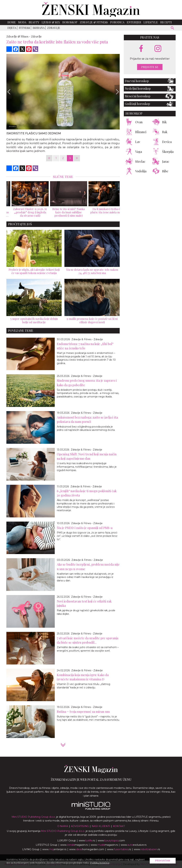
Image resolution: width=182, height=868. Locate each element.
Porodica (117, 22)
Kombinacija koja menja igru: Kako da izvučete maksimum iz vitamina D (83, 677)
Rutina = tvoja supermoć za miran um (83, 712)
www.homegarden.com (87, 849)
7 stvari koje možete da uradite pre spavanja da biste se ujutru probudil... (88, 640)
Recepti (166, 22)
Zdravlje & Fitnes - (18, 36)
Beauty (34, 22)
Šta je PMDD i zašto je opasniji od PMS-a (85, 528)
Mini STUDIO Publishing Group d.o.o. (33, 817)
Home (12, 22)
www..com (111, 841)
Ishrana (39, 28)
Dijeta (12, 28)
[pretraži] (173, 28)
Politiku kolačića (100, 863)
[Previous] (9, 92)
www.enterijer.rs (54, 849)
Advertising (80, 826)
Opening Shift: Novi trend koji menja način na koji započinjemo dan (87, 456)
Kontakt (119, 826)
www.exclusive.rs (134, 845)
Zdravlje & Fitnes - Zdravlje (87, 339)
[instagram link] (158, 49)
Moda (22, 22)
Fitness (24, 28)
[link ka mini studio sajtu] (91, 809)
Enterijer (134, 22)
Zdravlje (54, 28)
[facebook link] (141, 49)
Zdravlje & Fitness (94, 22)
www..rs (87, 841)
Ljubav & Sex (51, 22)
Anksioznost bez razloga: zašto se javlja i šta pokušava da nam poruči (87, 419)
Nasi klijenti (101, 826)
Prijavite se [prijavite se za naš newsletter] (150, 67)
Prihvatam (163, 861)
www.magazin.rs (74, 845)
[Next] (117, 92)
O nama (63, 826)
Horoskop (70, 22)
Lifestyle (151, 22)
